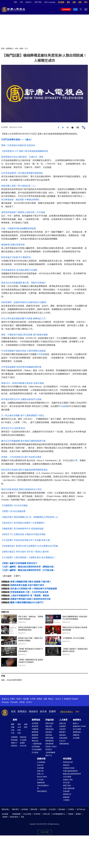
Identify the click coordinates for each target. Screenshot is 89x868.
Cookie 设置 (44, 832)
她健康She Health (79, 726)
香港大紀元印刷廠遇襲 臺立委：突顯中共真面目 (23, 283)
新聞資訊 (10, 48)
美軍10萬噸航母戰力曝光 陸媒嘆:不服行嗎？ (31, 582)
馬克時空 (49, 749)
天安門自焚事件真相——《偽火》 (17, 140)
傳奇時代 (66, 765)
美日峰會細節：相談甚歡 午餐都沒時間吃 (20, 200)
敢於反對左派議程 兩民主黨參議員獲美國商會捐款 (24, 470)
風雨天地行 (67, 785)
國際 (13, 724)
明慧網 (71, 814)
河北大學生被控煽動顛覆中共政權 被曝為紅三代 (23, 319)
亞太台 (58, 699)
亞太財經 (35, 752)
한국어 (29, 702)
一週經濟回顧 (37, 744)
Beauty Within (42, 777)
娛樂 (26, 724)
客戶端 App (81, 809)
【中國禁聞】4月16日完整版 (14, 506)
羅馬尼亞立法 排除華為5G (13, 428)
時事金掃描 (49, 729)
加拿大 (19, 699)
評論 (13, 730)
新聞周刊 (35, 738)
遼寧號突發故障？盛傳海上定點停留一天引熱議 (23, 212)
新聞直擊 (35, 735)
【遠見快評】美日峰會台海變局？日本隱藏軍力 (23, 523)
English (75, 699)
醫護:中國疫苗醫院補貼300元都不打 (27, 602)
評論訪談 (50, 720)
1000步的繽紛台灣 (43, 787)
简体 (40, 2)
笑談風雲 (62, 726)
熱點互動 (49, 726)
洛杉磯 (26, 699)
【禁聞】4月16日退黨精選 (13, 511)
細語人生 (49, 755)
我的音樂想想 (42, 791)
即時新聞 (14, 740)
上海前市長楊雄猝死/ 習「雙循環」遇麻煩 (30, 596)
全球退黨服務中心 (59, 814)
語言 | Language (50, 2)
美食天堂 (40, 771)
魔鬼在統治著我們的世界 (72, 774)
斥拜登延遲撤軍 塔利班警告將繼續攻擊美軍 (21, 367)
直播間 (52, 711)
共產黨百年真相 (69, 768)
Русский (14, 702)
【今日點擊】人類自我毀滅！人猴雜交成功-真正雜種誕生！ (29, 557)
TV (76, 9)
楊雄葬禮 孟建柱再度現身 (13, 245)
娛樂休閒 (41, 759)
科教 (19, 733)
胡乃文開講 (77, 729)
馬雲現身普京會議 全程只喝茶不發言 (27, 585)
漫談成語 (62, 735)
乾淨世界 (37, 814)
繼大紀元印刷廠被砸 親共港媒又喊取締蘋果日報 (23, 441)
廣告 (68, 2)
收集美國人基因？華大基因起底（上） (19, 186)
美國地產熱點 (64, 744)
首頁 (3, 48)
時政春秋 (49, 732)
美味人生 (40, 774)
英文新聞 (61, 2)
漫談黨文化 (67, 794)
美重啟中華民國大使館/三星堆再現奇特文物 (30, 599)
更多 (23, 817)
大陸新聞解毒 (50, 752)
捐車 (80, 2)
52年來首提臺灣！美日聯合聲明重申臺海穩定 (22, 173)
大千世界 (40, 780)
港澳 (19, 724)
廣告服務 (62, 809)
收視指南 (25, 809)
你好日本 (40, 765)
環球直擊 (35, 726)
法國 (45, 699)
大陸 (16, 48)
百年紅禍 (66, 783)
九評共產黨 (67, 777)
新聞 (15, 720)
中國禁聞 (35, 729)
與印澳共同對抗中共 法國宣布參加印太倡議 (21, 399)
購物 (86, 2)
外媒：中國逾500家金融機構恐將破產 (19, 228)
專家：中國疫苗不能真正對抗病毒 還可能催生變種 (24, 335)
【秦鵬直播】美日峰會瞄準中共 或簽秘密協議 (22, 529)
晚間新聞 (35, 732)
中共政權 (63, 406)
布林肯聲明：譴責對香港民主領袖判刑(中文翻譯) (24, 302)
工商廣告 (66, 800)
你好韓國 (40, 768)
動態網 (78, 814)
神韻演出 (14, 746)
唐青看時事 (49, 744)
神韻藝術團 (16, 814)
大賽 (21, 2)
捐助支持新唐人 (67, 712)
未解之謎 (62, 723)
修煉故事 (66, 797)
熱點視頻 (23, 737)
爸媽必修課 (63, 738)
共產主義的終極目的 (70, 771)
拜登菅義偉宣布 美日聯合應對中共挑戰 (19, 270)
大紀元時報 (27, 814)
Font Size (78, 127)
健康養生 (77, 720)
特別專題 (67, 759)
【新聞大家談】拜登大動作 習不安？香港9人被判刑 (25, 552)
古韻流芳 (62, 729)
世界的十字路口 (51, 747)
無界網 (5, 817)
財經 (19, 730)
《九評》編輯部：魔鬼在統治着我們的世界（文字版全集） (28, 570)
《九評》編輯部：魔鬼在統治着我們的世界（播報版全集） (28, 567)
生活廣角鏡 (41, 762)
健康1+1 (76, 723)
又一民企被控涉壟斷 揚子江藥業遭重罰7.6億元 (23, 415)
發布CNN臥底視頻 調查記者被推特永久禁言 (21, 489)
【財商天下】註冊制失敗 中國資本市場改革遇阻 (23, 534)
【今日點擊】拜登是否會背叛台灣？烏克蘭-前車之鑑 (25, 540)
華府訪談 (35, 741)
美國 (13, 727)
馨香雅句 (62, 732)
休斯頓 (39, 699)
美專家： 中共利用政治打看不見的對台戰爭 (21, 457)
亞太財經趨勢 (37, 749)
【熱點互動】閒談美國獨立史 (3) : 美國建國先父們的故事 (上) (30, 517)
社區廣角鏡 (36, 747)
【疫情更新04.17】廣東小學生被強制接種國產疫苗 (25, 151)
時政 (21, 48)
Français (5, 702)
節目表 (43, 711)
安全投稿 (52, 809)
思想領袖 (49, 735)
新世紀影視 (14, 817)
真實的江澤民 (68, 780)
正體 (36, 2)
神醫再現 (76, 735)
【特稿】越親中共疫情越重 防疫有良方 (19, 563)
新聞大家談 (49, 723)
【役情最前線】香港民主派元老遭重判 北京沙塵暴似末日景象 (30, 546)
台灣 (75, 460)
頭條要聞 (14, 737)
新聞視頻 (36, 720)
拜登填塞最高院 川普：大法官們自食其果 (29, 592)
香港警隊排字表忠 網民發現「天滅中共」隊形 (22, 157)
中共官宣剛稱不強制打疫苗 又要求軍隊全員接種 (23, 351)
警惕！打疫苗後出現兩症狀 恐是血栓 (18, 145)
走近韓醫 (76, 738)
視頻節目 (33, 711)
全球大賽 (23, 746)
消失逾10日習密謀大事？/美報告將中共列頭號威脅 (34, 589)
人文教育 (63, 720)
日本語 (22, 702)
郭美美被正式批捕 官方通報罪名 (16, 257)
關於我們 (15, 809)
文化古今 (62, 741)
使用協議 (43, 809)
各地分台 (29, 2)
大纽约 (12, 699)
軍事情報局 (49, 741)
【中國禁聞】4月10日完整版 (73, 638)
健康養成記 (77, 732)
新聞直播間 (67, 9)
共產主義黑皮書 (69, 788)
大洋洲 (33, 699)
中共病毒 (41, 354)
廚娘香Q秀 (41, 783)
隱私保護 (34, 809)
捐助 (74, 2)
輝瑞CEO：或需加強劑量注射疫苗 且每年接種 (22, 383)
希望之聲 (46, 814)
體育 (26, 727)
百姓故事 (66, 791)
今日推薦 (23, 740)
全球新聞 (35, 723)
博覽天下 (14, 743)
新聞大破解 (49, 738)
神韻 (15, 2)
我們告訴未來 (68, 762)
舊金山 (51, 699)
